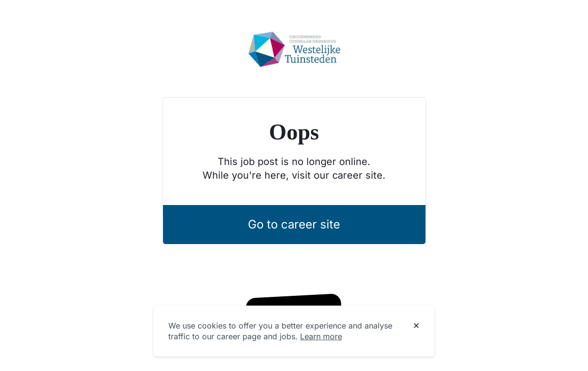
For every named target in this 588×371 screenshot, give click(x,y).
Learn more (321, 336)
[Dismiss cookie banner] (416, 326)
